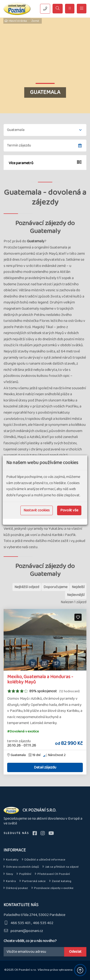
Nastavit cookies (37, 510)
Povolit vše (69, 510)
